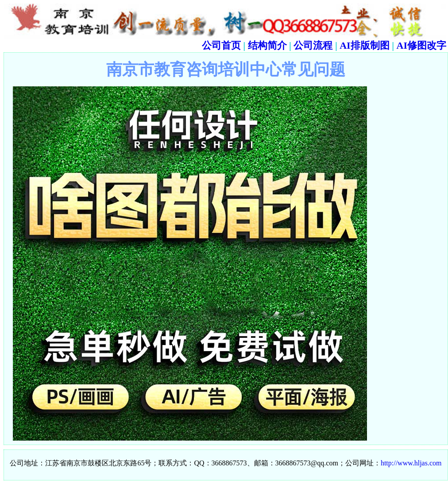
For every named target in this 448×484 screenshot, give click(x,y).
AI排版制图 (364, 45)
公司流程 (313, 45)
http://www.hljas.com (411, 463)
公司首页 (221, 45)
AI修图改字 (421, 45)
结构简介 (267, 45)
